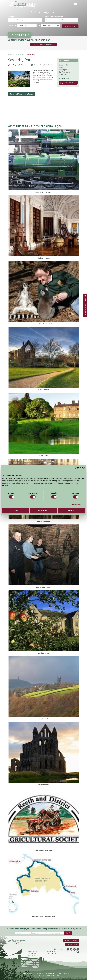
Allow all (71, 510)
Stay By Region (32, 953)
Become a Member (72, 940)
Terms (59, 972)
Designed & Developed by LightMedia (50, 975)
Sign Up (68, 932)
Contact (66, 972)
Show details (76, 504)
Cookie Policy (50, 972)
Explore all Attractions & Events (21, 93)
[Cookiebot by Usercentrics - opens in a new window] (76, 468)
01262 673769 (65, 78)
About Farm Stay (51, 953)
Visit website (67, 82)
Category (12, 17)
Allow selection (43, 510)
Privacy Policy (39, 972)
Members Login (73, 943)
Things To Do (19, 54)
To (38, 25)
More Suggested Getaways (43, 44)
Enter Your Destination (54, 17)
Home (10, 54)
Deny (16, 510)
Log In (34, 975)
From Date (12, 25)
